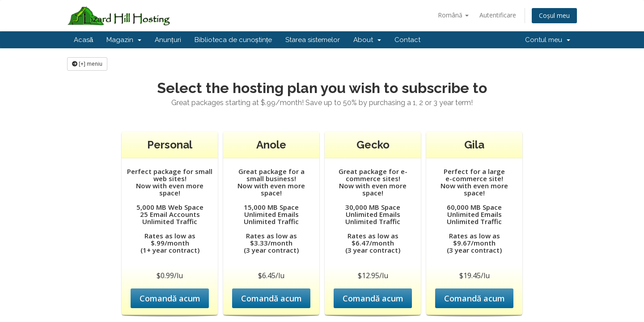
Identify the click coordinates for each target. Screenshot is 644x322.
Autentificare (498, 15)
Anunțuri (168, 40)
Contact (407, 40)
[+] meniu (87, 64)
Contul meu (548, 40)
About (367, 40)
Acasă (83, 40)
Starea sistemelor (313, 40)
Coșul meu (554, 15)
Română (453, 15)
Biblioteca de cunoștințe (233, 40)
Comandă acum (170, 298)
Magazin (124, 40)
